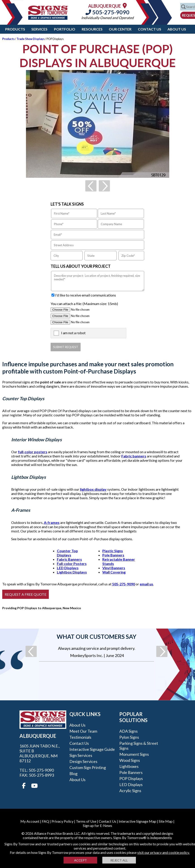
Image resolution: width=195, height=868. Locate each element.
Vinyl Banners (114, 568)
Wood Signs (130, 760)
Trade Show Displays (31, 39)
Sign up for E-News (97, 825)
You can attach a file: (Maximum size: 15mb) (84, 304)
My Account (30, 821)
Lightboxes (129, 766)
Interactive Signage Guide (92, 749)
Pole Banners (113, 555)
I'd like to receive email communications (86, 295)
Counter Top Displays (67, 553)
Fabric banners (134, 456)
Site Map (166, 821)
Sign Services (81, 755)
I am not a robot (73, 333)
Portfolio (65, 29)
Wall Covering (114, 572)
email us (146, 584)
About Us (177, 29)
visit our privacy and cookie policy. (163, 852)
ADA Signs (129, 731)
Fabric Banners (69, 559)
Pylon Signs (129, 737)
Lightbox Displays (72, 572)
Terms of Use (86, 821)
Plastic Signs (113, 551)
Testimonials (80, 737)
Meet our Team (83, 731)
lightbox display (93, 489)
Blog (73, 774)
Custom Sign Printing (88, 767)
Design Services (83, 761)
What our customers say (96, 637)
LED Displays (68, 568)
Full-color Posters (72, 564)
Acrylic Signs (130, 791)
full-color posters (33, 452)
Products (15, 29)
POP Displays (131, 778)
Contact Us (150, 29)
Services (39, 29)
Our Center (120, 29)
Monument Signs (134, 754)
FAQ (45, 821)
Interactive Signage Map (137, 821)
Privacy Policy (62, 821)
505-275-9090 (107, 12)
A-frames (52, 522)
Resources (92, 29)
